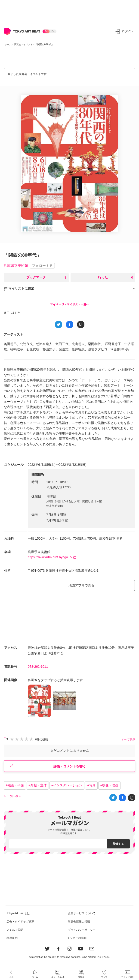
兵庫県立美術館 (16, 266)
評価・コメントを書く (47, 766)
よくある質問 (15, 930)
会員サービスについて (82, 913)
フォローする (42, 266)
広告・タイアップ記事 (20, 922)
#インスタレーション (67, 785)
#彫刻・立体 (38, 785)
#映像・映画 (109, 785)
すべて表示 (128, 740)
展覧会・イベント (23, 44)
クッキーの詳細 (77, 938)
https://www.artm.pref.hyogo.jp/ (52, 557)
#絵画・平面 (15, 785)
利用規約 (12, 938)
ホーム (8, 44)
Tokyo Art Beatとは (18, 913)
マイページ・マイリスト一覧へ (70, 304)
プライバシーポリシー (82, 930)
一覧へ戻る (14, 796)
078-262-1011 (38, 667)
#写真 (91, 785)
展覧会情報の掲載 (79, 922)
